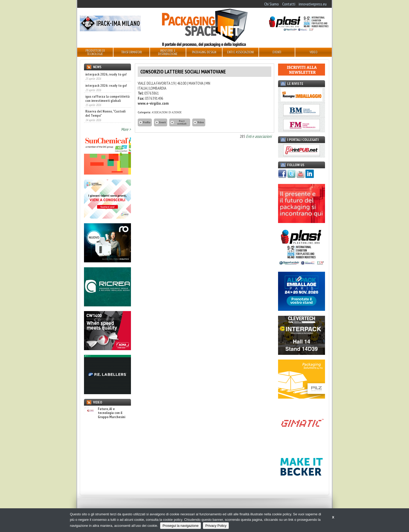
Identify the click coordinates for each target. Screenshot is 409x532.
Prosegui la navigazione (181, 526)
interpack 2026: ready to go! (106, 85)
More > (126, 129)
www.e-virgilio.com (153, 103)
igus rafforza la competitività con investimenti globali (107, 98)
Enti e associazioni (259, 136)
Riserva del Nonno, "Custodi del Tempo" (105, 113)
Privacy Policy (216, 526)
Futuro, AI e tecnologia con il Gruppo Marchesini (105, 413)
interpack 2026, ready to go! (106, 74)
